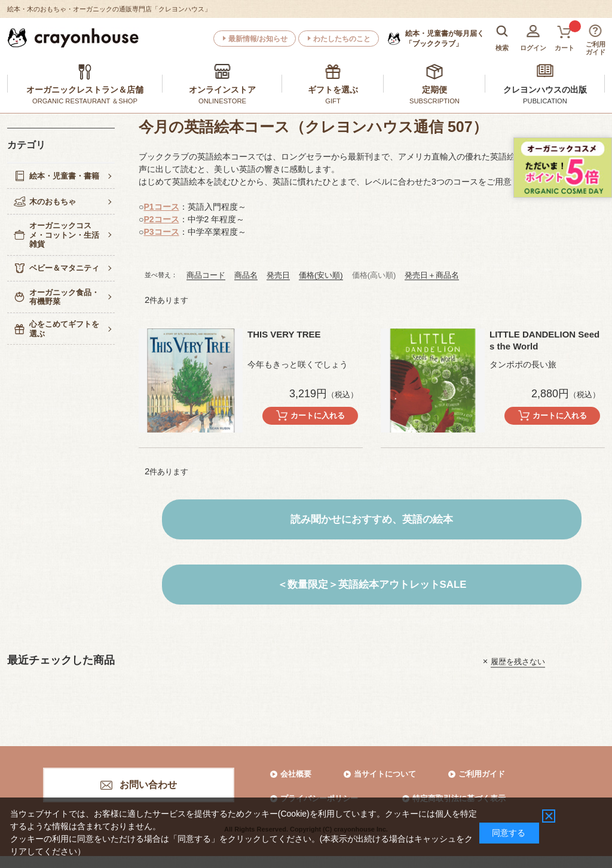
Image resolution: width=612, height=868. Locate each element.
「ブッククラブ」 (445, 38)
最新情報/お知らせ (258, 39)
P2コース (161, 219)
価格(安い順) (321, 275)
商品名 (246, 275)
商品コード (206, 275)
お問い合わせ (148, 785)
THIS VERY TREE (284, 334)
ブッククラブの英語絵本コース (197, 157)
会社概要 (296, 774)
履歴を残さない (518, 661)
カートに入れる (318, 415)
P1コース (161, 207)
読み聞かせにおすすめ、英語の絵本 (372, 519)
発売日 (278, 275)
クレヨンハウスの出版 (545, 90)
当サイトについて (385, 774)
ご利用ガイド (482, 774)
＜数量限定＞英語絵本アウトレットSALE (372, 585)
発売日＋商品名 (432, 275)
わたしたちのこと (342, 39)
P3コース (161, 232)
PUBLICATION (545, 101)
